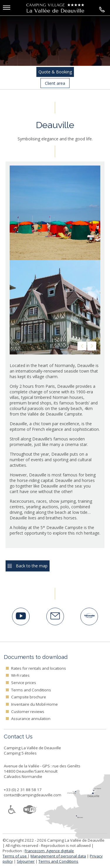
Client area (55, 83)
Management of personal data (58, 856)
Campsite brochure (29, 697)
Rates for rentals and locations (39, 668)
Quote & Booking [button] (55, 72)
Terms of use (15, 856)
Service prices (24, 683)
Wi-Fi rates (20, 675)
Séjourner (26, 861)
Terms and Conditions (31, 690)
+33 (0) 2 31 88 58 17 (23, 790)
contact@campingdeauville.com (33, 795)
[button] (16, 8)
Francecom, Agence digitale (49, 851)
